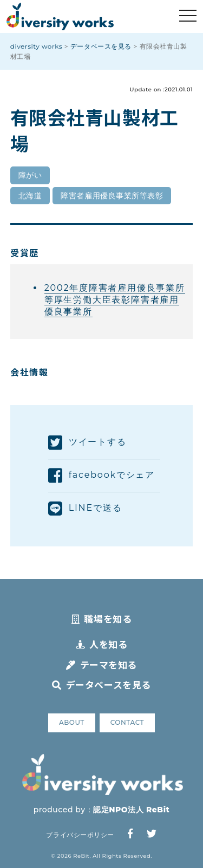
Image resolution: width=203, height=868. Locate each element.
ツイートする (87, 443)
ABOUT (72, 722)
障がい (30, 175)
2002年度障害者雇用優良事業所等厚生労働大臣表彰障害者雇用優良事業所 (115, 300)
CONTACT (127, 722)
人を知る (102, 644)
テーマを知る (101, 665)
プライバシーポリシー (80, 835)
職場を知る (101, 619)
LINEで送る (85, 509)
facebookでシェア (101, 476)
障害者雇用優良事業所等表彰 (112, 196)
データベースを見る (101, 685)
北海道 (30, 196)
